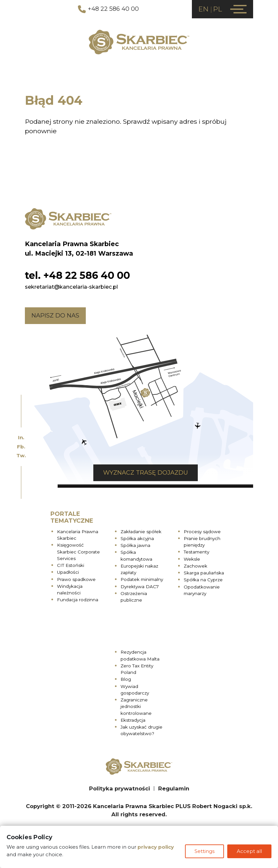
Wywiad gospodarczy (135, 690)
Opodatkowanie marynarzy (202, 590)
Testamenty (196, 552)
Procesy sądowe (202, 532)
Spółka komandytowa (136, 555)
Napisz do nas (55, 316)
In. (21, 437)
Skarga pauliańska (204, 573)
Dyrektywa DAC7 (140, 587)
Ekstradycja (133, 720)
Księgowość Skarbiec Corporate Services (78, 552)
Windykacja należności (70, 589)
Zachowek (195, 566)
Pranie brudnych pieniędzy (202, 542)
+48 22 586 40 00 (108, 9)
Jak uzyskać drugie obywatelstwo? (141, 730)
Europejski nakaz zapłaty (139, 569)
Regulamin (174, 788)
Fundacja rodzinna (78, 600)
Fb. (21, 447)
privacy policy (156, 847)
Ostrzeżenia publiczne (134, 597)
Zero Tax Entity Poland (137, 669)
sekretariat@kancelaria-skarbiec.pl (71, 287)
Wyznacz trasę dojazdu (146, 473)
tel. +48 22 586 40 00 (77, 275)
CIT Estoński (71, 565)
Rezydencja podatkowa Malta (140, 655)
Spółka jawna (135, 545)
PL (218, 9)
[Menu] (238, 9)
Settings (204, 851)
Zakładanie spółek (141, 532)
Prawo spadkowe (76, 579)
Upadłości (68, 572)
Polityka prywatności (120, 788)
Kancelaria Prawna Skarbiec (78, 535)
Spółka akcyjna (137, 538)
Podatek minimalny (142, 579)
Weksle (192, 559)
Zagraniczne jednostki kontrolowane (136, 706)
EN (204, 9)
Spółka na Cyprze (203, 580)
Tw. (21, 455)
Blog (126, 679)
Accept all (249, 851)
